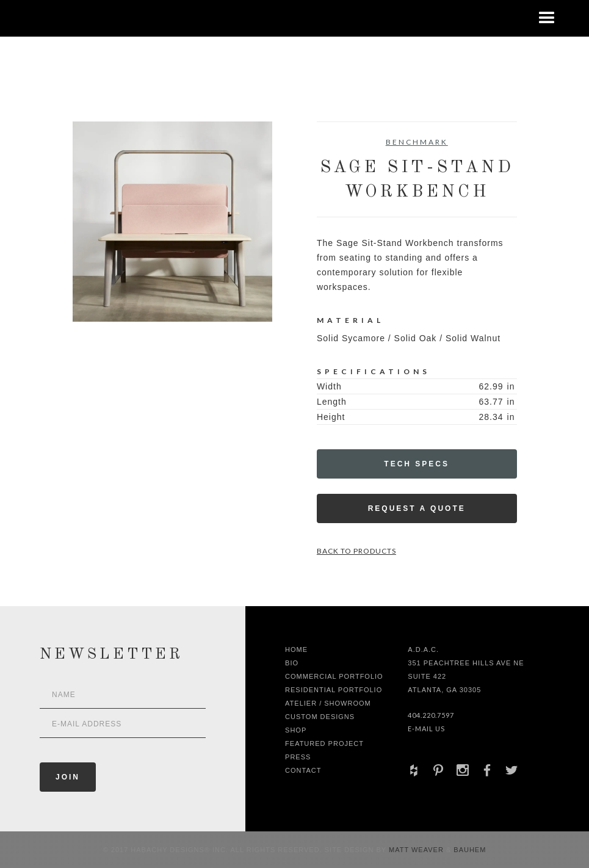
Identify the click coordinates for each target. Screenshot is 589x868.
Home (296, 649)
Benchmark (417, 142)
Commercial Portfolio (334, 676)
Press (298, 757)
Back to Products (356, 551)
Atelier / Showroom (328, 703)
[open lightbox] (173, 222)
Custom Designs (320, 717)
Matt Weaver (417, 850)
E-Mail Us (426, 729)
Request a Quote (417, 508)
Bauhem (468, 850)
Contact (303, 770)
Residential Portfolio (334, 690)
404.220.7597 (431, 715)
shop (296, 730)
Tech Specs (417, 464)
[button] (547, 18)
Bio (292, 663)
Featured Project (324, 743)
